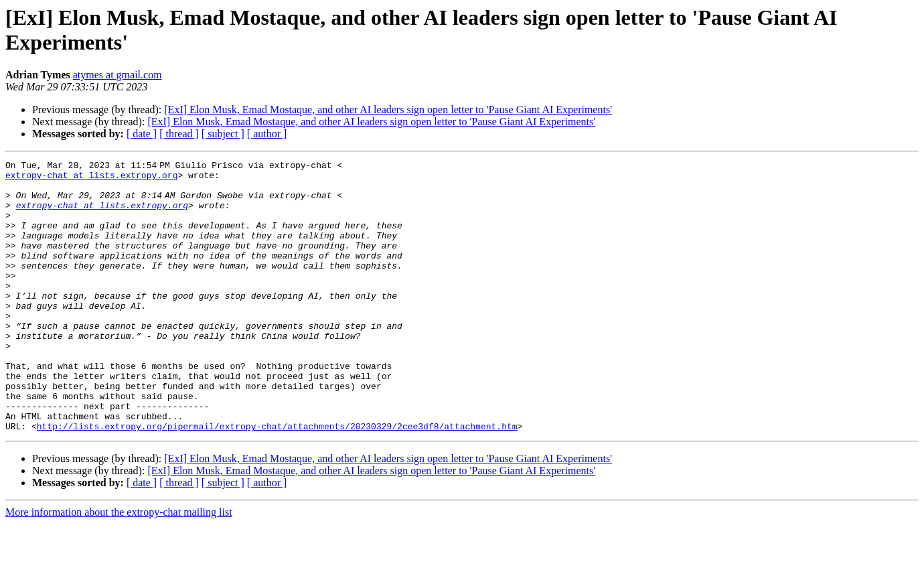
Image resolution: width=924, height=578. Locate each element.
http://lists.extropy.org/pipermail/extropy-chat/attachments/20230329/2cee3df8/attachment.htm (277, 480)
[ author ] (267, 134)
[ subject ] (223, 134)
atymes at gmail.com (118, 75)
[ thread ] (179, 134)
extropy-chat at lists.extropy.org (91, 179)
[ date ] (142, 134)
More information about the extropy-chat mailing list (119, 566)
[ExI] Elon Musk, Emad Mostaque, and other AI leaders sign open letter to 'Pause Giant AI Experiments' (388, 110)
